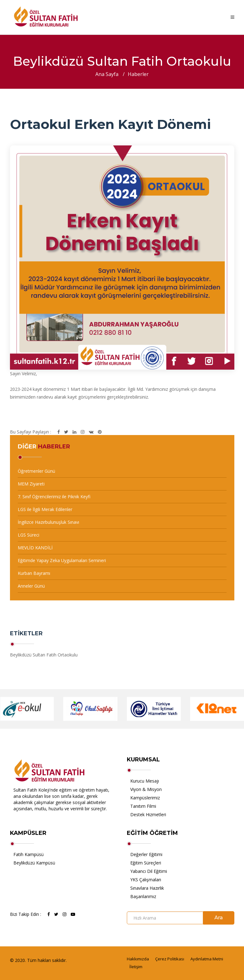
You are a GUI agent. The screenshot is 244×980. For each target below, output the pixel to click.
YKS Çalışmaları (146, 880)
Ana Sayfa (107, 74)
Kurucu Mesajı (145, 781)
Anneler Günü (31, 586)
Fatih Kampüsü (29, 854)
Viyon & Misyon (146, 789)
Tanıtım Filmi (143, 806)
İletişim (136, 967)
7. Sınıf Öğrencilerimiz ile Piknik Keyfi (54, 497)
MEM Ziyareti (31, 484)
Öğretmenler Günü (36, 471)
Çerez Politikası (170, 959)
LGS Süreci (29, 535)
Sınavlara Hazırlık (147, 888)
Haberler (138, 74)
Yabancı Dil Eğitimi (149, 871)
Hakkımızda (138, 959)
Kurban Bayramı (34, 573)
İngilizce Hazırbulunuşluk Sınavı (48, 522)
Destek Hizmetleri (148, 814)
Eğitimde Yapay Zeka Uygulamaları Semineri (62, 560)
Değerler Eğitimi (146, 854)
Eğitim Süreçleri (146, 863)
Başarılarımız (143, 896)
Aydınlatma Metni (207, 959)
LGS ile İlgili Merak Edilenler (45, 509)
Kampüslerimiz (145, 798)
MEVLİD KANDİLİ (35, 548)
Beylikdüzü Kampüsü (34, 863)
